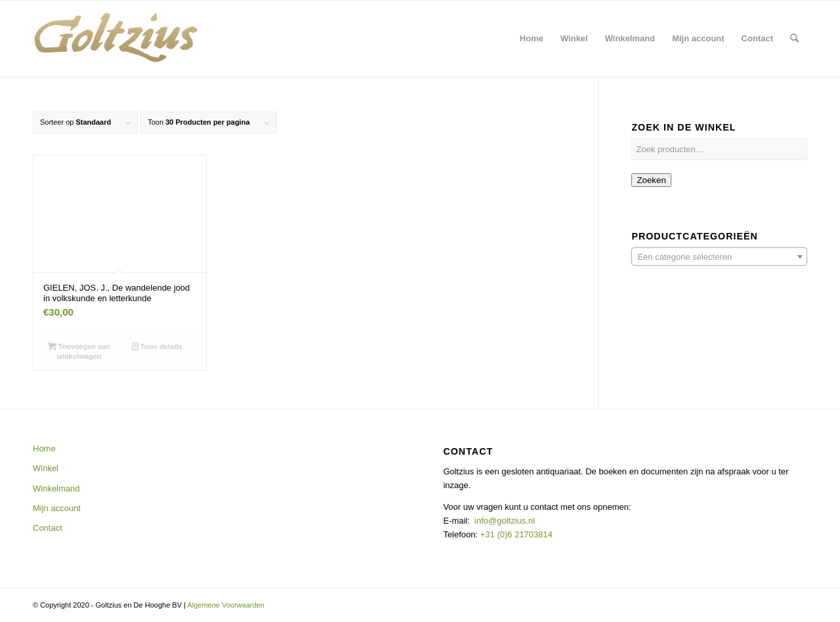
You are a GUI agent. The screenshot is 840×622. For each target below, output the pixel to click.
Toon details (157, 346)
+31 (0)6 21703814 (515, 534)
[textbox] (719, 257)
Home (44, 448)
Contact (48, 528)
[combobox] (719, 257)
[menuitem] (532, 39)
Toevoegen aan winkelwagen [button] (79, 351)
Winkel (46, 468)
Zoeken (651, 180)
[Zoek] (794, 39)
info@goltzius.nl (505, 521)
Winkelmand (56, 488)
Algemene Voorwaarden (225, 605)
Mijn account (57, 508)
